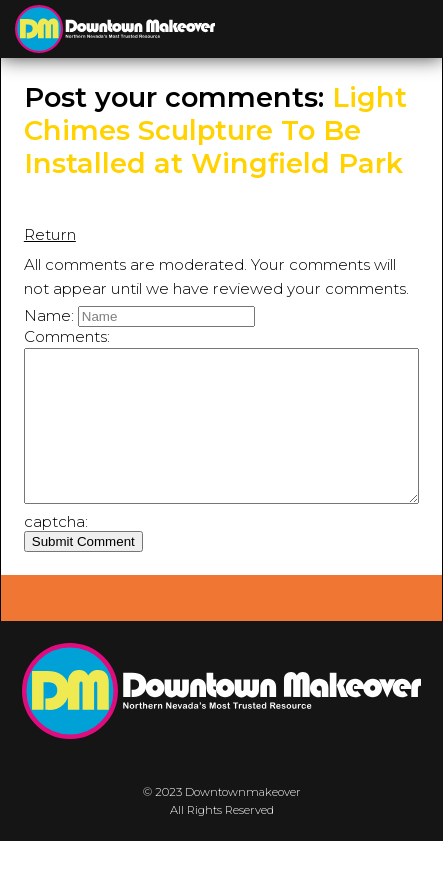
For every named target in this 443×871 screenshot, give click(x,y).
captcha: (56, 551)
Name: (49, 315)
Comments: (67, 336)
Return (50, 234)
